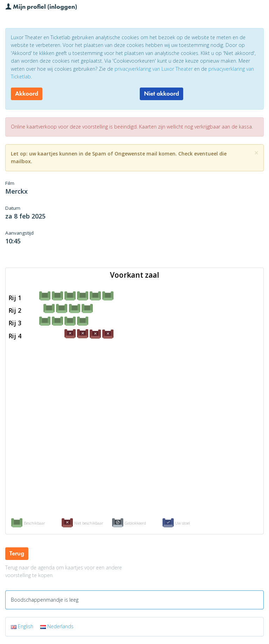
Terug (17, 553)
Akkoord (27, 94)
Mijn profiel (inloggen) (41, 6)
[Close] (256, 153)
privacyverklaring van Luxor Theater (154, 69)
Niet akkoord (161, 94)
